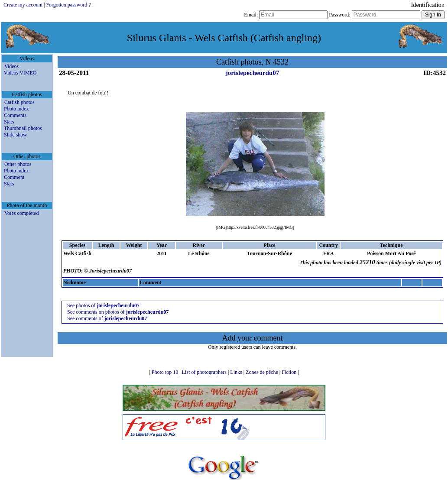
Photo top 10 (166, 372)
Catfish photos (19, 102)
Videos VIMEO (20, 73)
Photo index (16, 109)
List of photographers (205, 372)
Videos (11, 66)
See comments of (107, 318)
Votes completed (21, 213)
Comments (15, 115)
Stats (9, 122)
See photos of (103, 305)
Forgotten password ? (68, 5)
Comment (14, 177)
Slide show (15, 135)
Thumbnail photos (23, 128)
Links (237, 372)
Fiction (290, 372)
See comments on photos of (118, 312)
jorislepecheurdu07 (252, 73)
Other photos (18, 164)
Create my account (23, 5)
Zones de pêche (263, 372)
